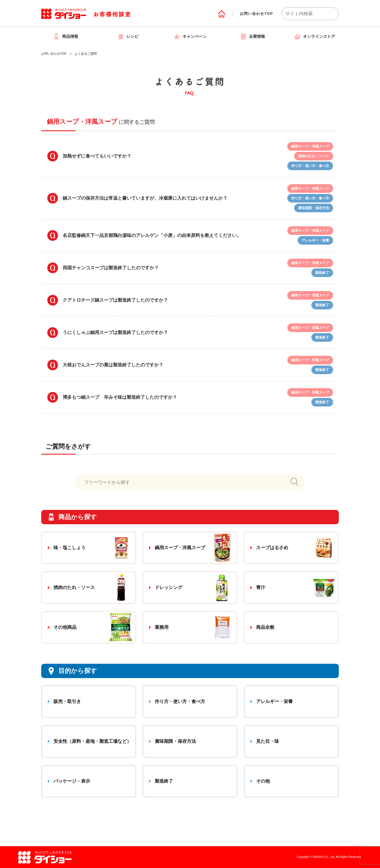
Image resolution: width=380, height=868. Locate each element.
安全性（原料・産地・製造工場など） (92, 741)
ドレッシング (169, 587)
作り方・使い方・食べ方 (180, 701)
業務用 (162, 627)
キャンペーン (190, 36)
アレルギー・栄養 (274, 701)
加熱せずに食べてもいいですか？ (97, 156)
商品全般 (265, 627)
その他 (263, 781)
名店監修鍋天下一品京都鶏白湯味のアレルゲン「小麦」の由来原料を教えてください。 (152, 235)
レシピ (128, 36)
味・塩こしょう (70, 548)
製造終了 (164, 781)
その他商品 (65, 627)
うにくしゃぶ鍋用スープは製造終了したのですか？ (115, 332)
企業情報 (252, 36)
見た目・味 (268, 741)
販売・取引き (67, 701)
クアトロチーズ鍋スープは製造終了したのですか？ (115, 300)
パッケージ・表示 (72, 781)
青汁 (261, 587)
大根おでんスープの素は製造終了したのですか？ (113, 365)
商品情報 (66, 36)
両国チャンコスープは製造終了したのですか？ (111, 268)
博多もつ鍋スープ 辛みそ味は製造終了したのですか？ (120, 397)
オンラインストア (314, 36)
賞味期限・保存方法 (175, 741)
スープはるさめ (272, 548)
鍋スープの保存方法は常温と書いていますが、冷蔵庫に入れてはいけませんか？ (145, 198)
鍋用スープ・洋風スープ (180, 548)
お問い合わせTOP (256, 14)
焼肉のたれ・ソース (74, 587)
